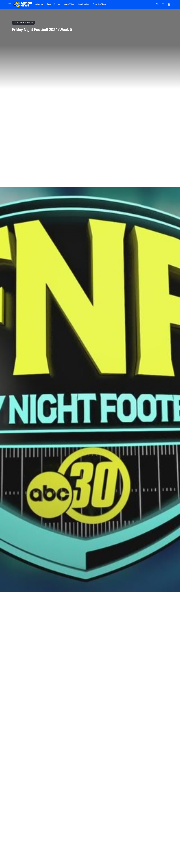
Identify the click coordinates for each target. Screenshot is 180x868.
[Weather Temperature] (149, 4)
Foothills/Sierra (99, 4)
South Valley (84, 4)
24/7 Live (39, 4)
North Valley (69, 4)
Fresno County (53, 4)
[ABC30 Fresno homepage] (23, 4)
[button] (10, 4)
